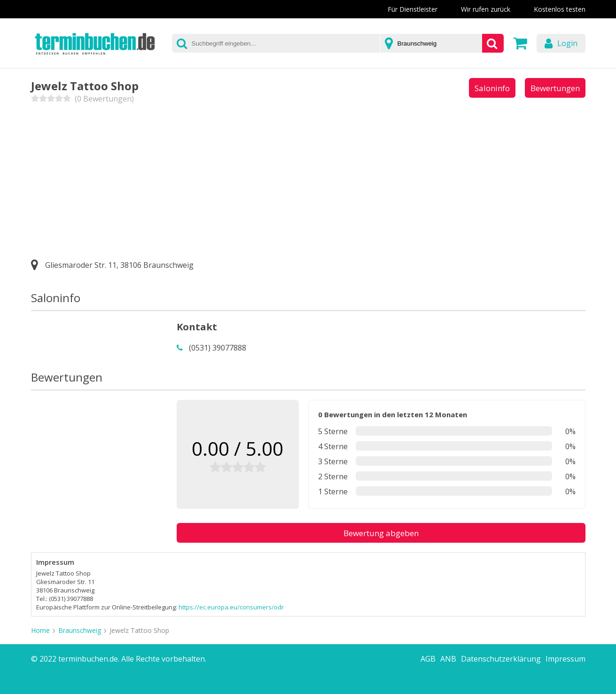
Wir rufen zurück (486, 9)
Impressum (565, 659)
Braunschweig (80, 630)
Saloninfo (492, 88)
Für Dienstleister (413, 9)
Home (40, 630)
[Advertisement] (308, 179)
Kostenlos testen (560, 9)
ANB (448, 659)
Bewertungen (555, 88)
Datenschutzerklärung (501, 659)
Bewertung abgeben (381, 533)
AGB (428, 659)
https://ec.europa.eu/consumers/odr (231, 607)
